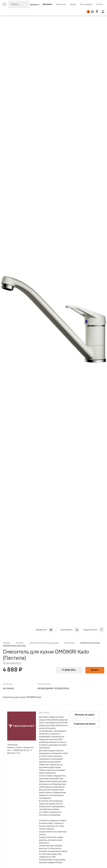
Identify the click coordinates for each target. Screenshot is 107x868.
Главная (7, 643)
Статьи (100, 4)
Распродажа (86, 4)
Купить (95, 670)
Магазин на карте (84, 715)
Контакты (47, 4)
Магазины (61, 4)
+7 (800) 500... (69, 670)
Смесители (69, 643)
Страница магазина (84, 724)
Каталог (20, 643)
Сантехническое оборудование (44, 643)
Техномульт (12, 664)
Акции (73, 4)
